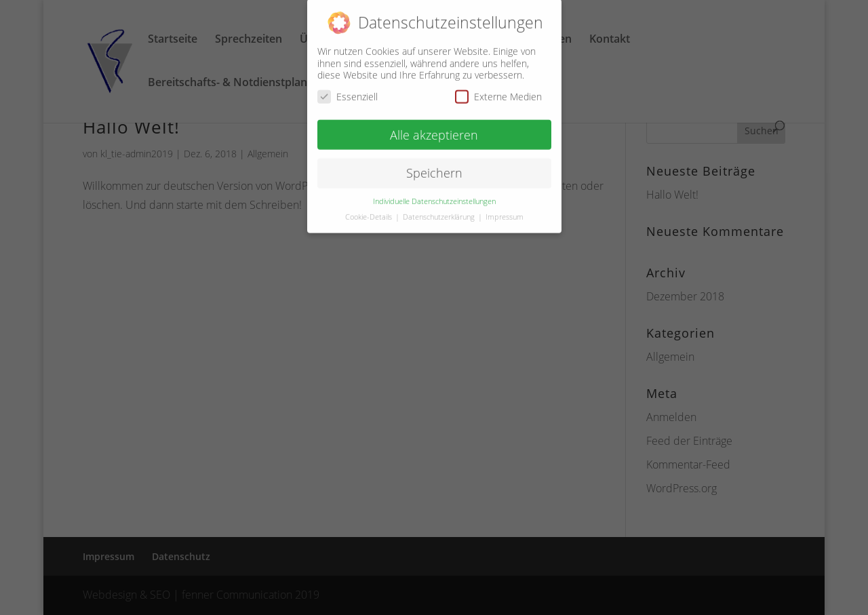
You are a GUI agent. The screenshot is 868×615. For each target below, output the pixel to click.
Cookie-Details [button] (370, 212)
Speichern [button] (434, 168)
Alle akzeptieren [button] (434, 130)
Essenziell (348, 91)
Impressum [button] (505, 212)
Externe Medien (498, 91)
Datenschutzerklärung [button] (440, 212)
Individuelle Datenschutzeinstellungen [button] (434, 197)
